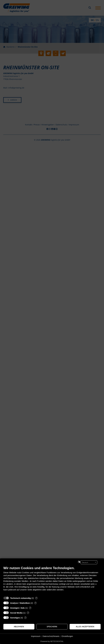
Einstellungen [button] (67, 636)
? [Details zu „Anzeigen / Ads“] (30, 608)
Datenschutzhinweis (51, 636)
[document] (52, 581)
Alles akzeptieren (85, 627)
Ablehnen (19, 627)
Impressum (36, 636)
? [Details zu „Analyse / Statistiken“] (35, 603)
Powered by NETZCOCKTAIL (52, 641)
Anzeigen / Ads (17, 608)
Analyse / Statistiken (20, 603)
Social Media (16, 613)
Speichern (52, 627)
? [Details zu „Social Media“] (28, 613)
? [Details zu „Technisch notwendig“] (36, 598)
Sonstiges (15, 618)
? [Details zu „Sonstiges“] (25, 618)
